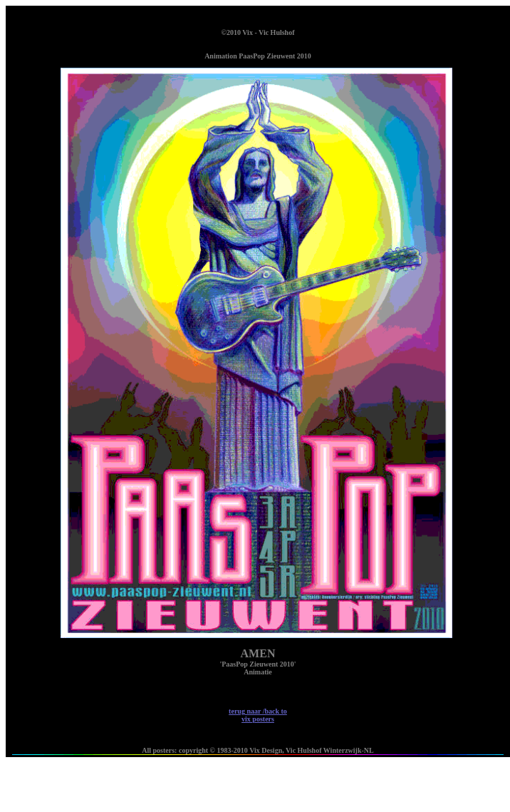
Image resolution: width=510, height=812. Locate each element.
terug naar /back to (258, 715)
